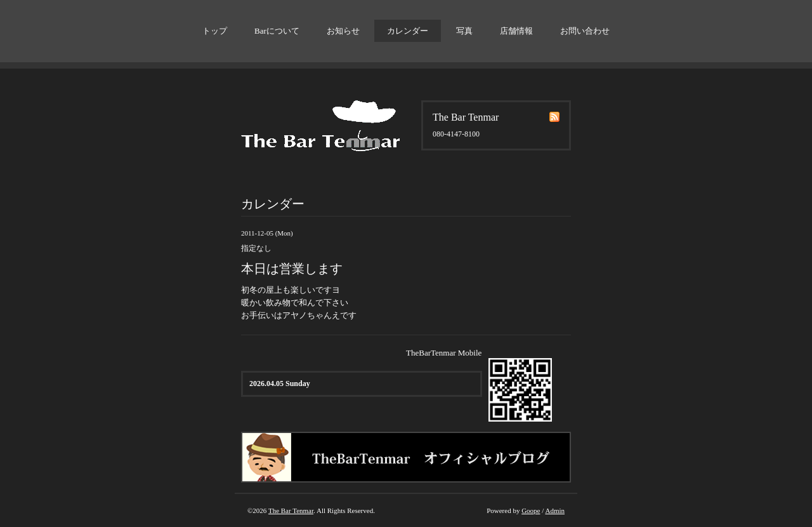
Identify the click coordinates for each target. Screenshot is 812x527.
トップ (215, 31)
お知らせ (343, 31)
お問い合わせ (585, 31)
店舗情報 (516, 31)
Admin (555, 510)
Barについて (277, 31)
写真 (464, 31)
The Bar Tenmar (291, 510)
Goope (531, 510)
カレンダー (408, 31)
